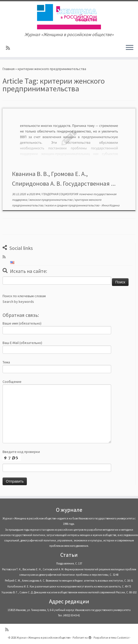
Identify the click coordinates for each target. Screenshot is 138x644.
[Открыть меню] (130, 48)
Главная (9, 69)
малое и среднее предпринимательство (73, 205)
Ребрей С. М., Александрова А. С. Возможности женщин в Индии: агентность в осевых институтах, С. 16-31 (69, 581)
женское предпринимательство (51, 200)
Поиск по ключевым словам (24, 296)
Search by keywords (18, 302)
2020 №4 (35, 194)
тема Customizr (120, 638)
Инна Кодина (110, 205)
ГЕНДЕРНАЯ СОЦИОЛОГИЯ (60, 194)
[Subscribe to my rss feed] (10, 48)
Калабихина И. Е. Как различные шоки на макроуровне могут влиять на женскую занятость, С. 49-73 (69, 586)
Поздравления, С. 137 (69, 563)
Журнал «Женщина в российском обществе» (44, 638)
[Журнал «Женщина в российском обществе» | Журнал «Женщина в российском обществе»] (69, 17)
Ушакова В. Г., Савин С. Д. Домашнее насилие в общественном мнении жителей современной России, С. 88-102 (69, 592)
